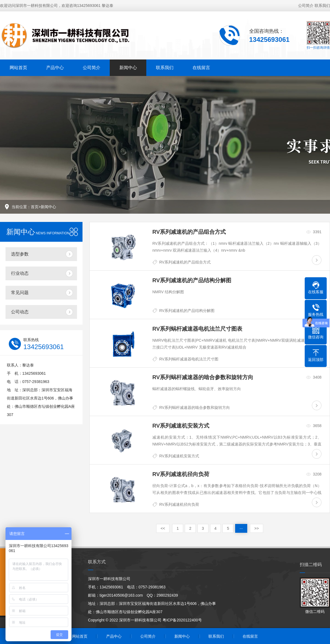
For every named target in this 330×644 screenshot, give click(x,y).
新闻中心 (128, 68)
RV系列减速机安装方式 (179, 456)
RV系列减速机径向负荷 (179, 504)
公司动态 (20, 312)
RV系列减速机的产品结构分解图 (187, 311)
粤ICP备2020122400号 (182, 620)
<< (163, 528)
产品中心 (55, 68)
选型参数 (20, 254)
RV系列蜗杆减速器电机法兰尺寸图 (189, 359)
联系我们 (322, 6)
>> (257, 528)
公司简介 (306, 6)
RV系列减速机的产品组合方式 (185, 262)
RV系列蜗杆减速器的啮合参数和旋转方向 (195, 407)
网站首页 (18, 68)
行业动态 (20, 273)
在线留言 (201, 68)
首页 (35, 207)
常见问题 (20, 293)
